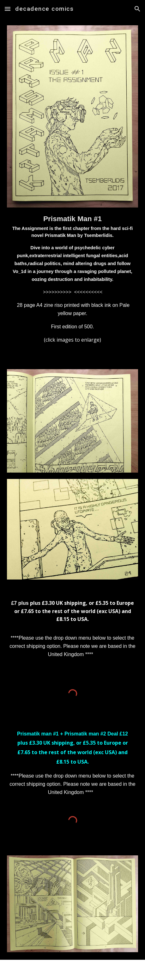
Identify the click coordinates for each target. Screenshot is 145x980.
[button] (8, 9)
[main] (72, 281)
